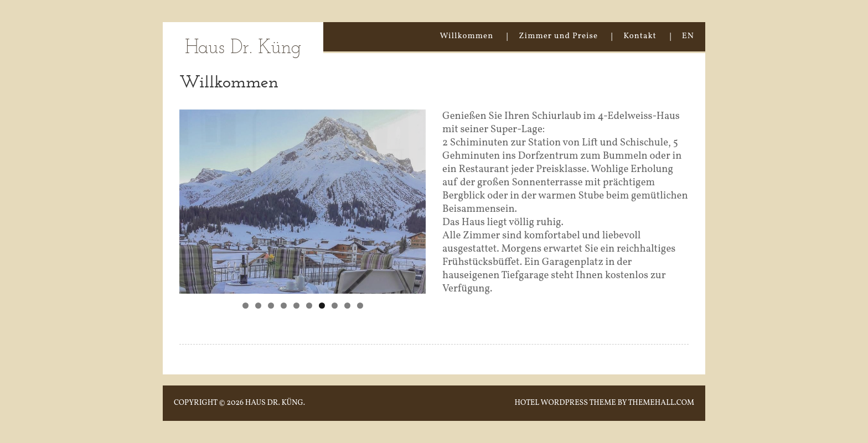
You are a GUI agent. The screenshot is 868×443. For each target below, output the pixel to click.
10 (360, 306)
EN (688, 36)
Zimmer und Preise (558, 36)
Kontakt (640, 36)
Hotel (527, 403)
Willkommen (467, 36)
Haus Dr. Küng (243, 48)
